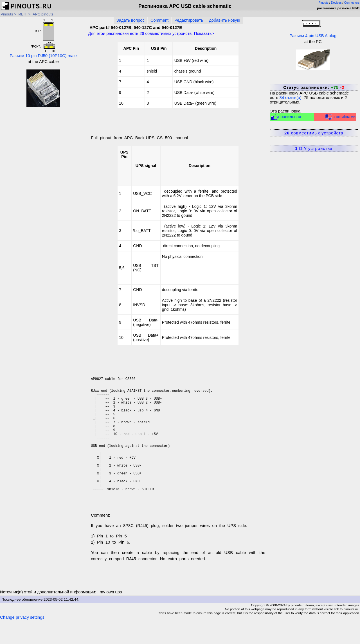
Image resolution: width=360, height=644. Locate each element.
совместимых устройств (314, 133)
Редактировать (189, 20)
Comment (159, 20)
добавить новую (224, 20)
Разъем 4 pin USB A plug (313, 28)
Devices (336, 3)
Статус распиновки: (314, 87)
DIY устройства (314, 148)
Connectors (352, 3)
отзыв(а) (290, 98)
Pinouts (323, 3)
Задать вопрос (130, 20)
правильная (286, 117)
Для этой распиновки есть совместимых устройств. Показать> (151, 33)
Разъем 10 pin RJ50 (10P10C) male (43, 38)
